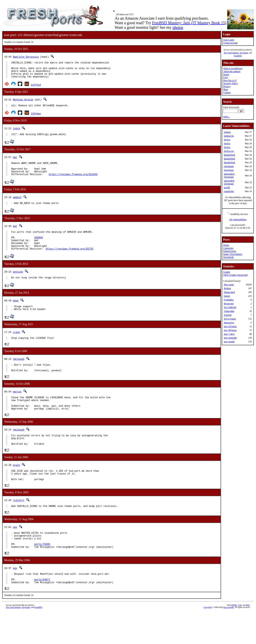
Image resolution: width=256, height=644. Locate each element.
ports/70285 (42, 573)
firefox (227, 140)
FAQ (225, 77)
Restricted (229, 304)
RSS (248, 637)
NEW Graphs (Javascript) (236, 275)
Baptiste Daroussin (26, 57)
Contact (227, 92)
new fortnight (230, 338)
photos (178, 27)
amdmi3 (17, 205)
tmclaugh (19, 374)
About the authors (232, 71)
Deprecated (229, 292)
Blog (225, 89)
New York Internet (231, 53)
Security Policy (231, 83)
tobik (16, 133)
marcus (17, 409)
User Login (229, 40)
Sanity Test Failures (233, 254)
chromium (229, 166)
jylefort (19, 525)
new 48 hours (230, 330)
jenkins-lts (229, 136)
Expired (228, 315)
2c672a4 (36, 88)
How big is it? (230, 80)
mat (15, 162)
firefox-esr (229, 151)
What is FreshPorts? (233, 68)
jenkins (227, 132)
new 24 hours (230, 326)
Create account (230, 43)
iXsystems (244, 53)
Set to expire (230, 319)
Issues (226, 74)
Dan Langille (229, 639)
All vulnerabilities (238, 220)
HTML (234, 637)
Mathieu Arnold (23, 103)
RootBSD (238, 56)
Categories (228, 248)
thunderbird (229, 155)
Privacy (227, 86)
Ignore (227, 296)
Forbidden (229, 300)
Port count (229, 285)
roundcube (229, 191)
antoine (18, 284)
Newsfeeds (228, 257)
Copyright (208, 639)
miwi (16, 314)
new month (229, 342)
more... (227, 117)
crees (16, 347)
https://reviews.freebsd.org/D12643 (73, 182)
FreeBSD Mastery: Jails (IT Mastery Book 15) (189, 23)
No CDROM (230, 307)
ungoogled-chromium (229, 175)
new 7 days (229, 334)
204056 (38, 248)
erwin (16, 488)
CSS (240, 637)
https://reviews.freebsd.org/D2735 (70, 261)
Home (226, 245)
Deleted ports (230, 251)
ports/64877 (42, 611)
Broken (227, 288)
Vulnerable (229, 311)
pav (15, 553)
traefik (227, 188)
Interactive (229, 323)
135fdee (36, 118)
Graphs (227, 272)
